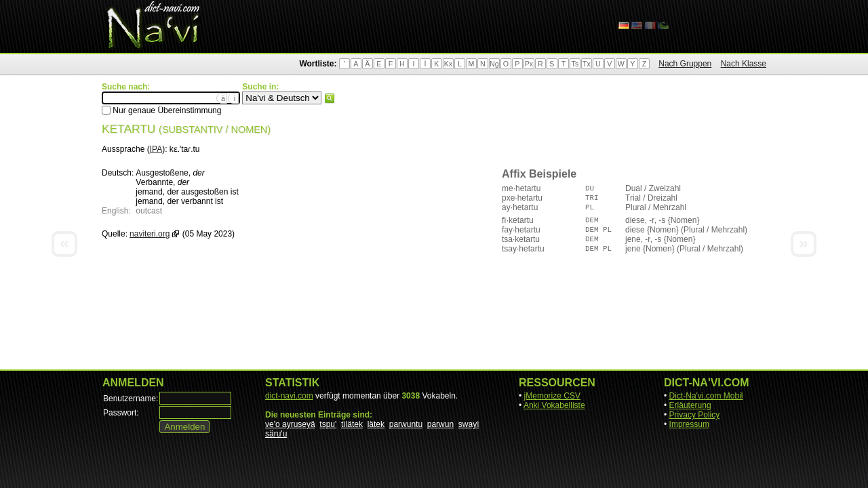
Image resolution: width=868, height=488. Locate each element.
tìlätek (352, 424)
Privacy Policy (695, 415)
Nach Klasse (744, 64)
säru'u (276, 434)
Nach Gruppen (685, 64)
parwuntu (406, 424)
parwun (440, 424)
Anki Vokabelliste (554, 405)
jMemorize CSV (552, 396)
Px (529, 64)
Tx (587, 64)
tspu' (328, 424)
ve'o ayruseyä (290, 424)
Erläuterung (690, 405)
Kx (448, 64)
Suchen (330, 98)
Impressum (689, 424)
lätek (376, 424)
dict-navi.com (289, 396)
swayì (469, 424)
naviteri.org (150, 234)
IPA (156, 149)
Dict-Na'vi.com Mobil (706, 396)
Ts (575, 64)
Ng (494, 64)
